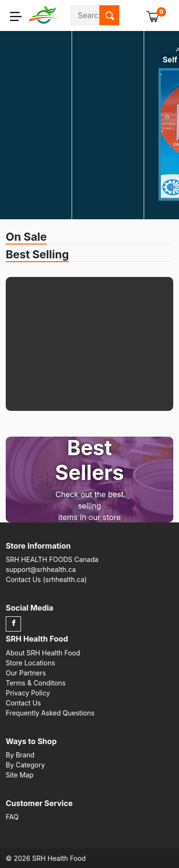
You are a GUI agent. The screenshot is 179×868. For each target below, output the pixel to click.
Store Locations (30, 663)
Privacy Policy (28, 693)
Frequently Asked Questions (50, 713)
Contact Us (23, 703)
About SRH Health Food (43, 653)
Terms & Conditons (36, 683)
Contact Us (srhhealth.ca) (46, 579)
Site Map (20, 775)
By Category (25, 765)
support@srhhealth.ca (41, 569)
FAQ (12, 817)
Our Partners (26, 673)
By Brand (20, 755)
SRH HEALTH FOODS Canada (52, 559)
